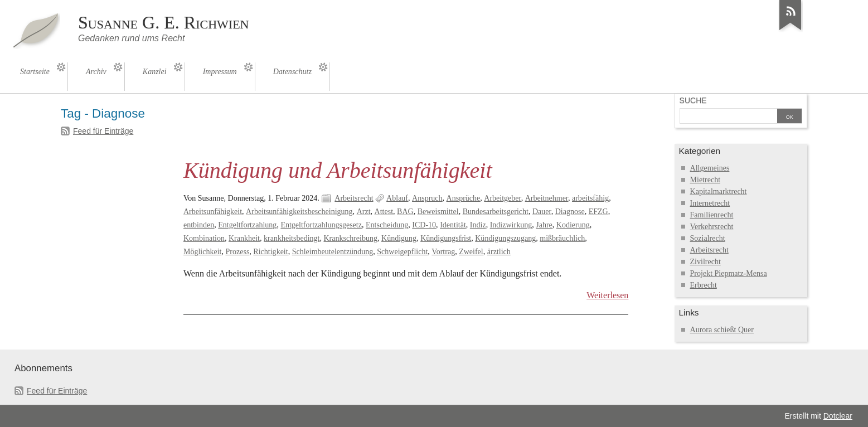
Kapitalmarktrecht (719, 191)
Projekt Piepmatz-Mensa (729, 273)
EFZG (598, 212)
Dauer (542, 212)
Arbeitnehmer (547, 198)
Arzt (364, 212)
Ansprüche (464, 198)
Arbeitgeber (502, 198)
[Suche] (729, 117)
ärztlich (499, 252)
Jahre (544, 225)
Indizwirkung (511, 225)
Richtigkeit (270, 252)
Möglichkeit (203, 252)
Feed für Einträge (103, 131)
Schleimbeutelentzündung (333, 252)
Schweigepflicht (402, 252)
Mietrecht (705, 180)
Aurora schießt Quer (722, 330)
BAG (405, 212)
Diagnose (570, 212)
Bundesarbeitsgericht (496, 212)
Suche (693, 100)
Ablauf (397, 198)
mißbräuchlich (562, 238)
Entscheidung (387, 225)
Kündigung (399, 238)
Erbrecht (704, 285)
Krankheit (244, 238)
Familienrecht (712, 215)
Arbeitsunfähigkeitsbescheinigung (299, 212)
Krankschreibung (350, 238)
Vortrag (443, 252)
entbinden (199, 225)
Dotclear (838, 416)
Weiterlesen (607, 295)
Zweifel (471, 252)
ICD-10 (424, 225)
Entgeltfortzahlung (247, 225)
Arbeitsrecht (354, 198)
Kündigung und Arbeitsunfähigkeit (338, 170)
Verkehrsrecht (712, 227)
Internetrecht (710, 203)
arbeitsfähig (590, 198)
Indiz (478, 225)
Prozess (238, 252)
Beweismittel (438, 212)
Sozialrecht (708, 238)
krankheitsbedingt (292, 238)
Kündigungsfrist (446, 238)
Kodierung (573, 225)
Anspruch (427, 198)
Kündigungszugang (505, 238)
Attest (384, 212)
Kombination (204, 238)
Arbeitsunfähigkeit (213, 212)
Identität (453, 225)
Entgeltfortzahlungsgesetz (321, 225)
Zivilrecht (705, 262)
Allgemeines (710, 168)
